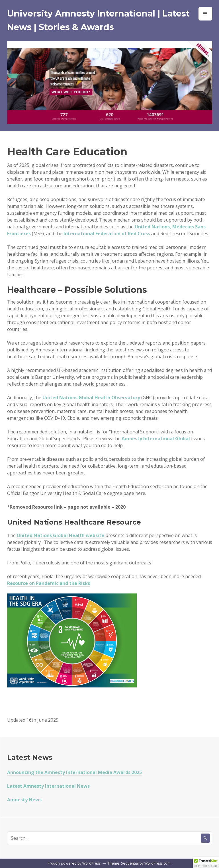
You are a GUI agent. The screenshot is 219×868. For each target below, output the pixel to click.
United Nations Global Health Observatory (91, 398)
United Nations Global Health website (61, 535)
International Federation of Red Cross (107, 234)
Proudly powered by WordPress (74, 863)
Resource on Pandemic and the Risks (49, 583)
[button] (206, 863)
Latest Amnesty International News (48, 786)
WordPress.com (157, 863)
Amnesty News (24, 800)
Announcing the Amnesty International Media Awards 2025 (74, 772)
